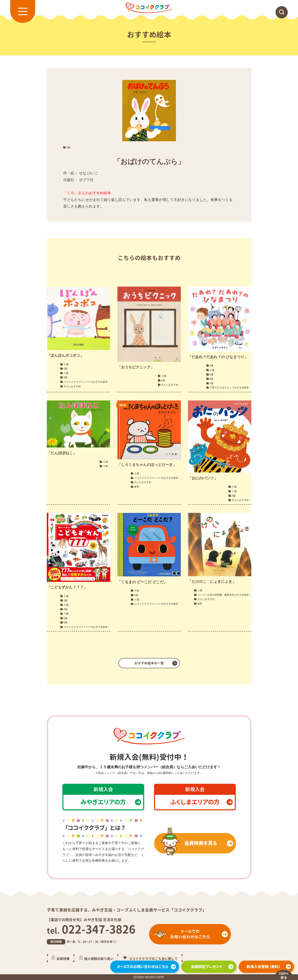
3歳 (68, 147)
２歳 (66, 373)
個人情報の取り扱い (99, 959)
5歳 (212, 375)
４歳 (212, 370)
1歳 (66, 369)
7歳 (212, 383)
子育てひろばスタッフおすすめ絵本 (229, 388)
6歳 (212, 379)
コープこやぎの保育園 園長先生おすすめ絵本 (223, 595)
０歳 (66, 364)
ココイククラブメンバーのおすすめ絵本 (86, 382)
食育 (137, 487)
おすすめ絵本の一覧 (149, 663)
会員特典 (63, 959)
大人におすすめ (72, 386)
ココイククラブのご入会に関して (153, 959)
